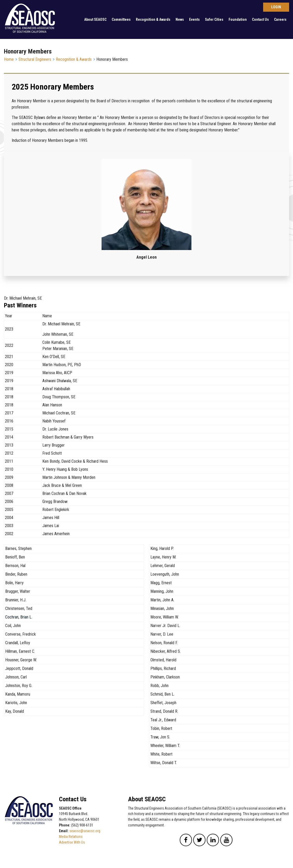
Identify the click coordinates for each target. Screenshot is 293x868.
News (180, 19)
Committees (121, 19)
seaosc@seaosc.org (85, 831)
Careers (280, 19)
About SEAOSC (95, 19)
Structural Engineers (35, 59)
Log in (276, 7)
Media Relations (71, 837)
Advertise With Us (72, 842)
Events (194, 19)
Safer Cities (214, 19)
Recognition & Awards (153, 19)
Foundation (238, 19)
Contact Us (260, 19)
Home (9, 59)
